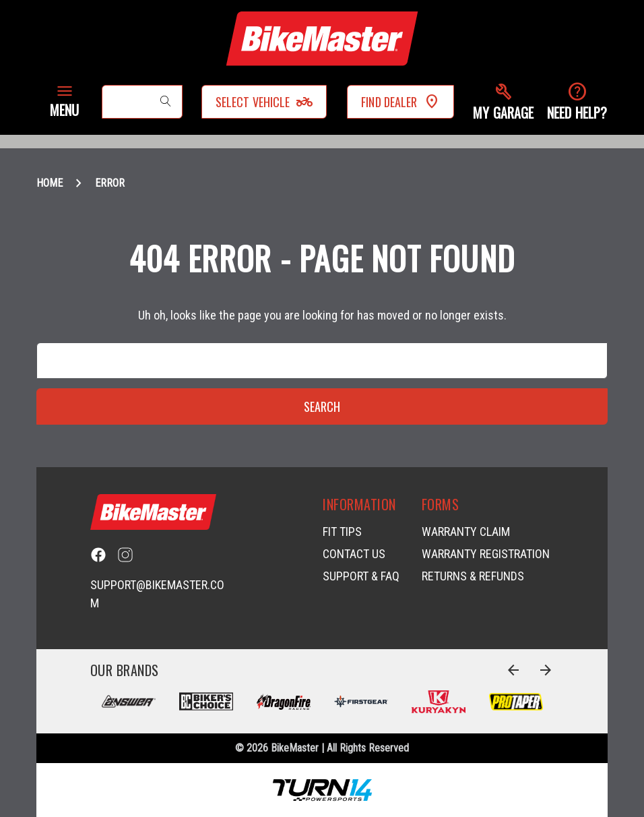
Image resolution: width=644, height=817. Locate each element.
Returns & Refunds (473, 576)
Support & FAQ (361, 576)
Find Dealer (400, 102)
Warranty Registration (486, 554)
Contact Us (354, 554)
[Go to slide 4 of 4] (513, 670)
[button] (503, 102)
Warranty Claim (466, 532)
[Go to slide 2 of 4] (546, 670)
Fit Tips (342, 532)
